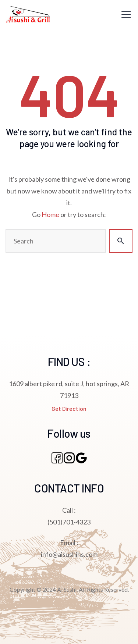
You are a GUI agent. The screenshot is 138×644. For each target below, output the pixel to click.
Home (50, 214)
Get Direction (69, 408)
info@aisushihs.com (69, 554)
